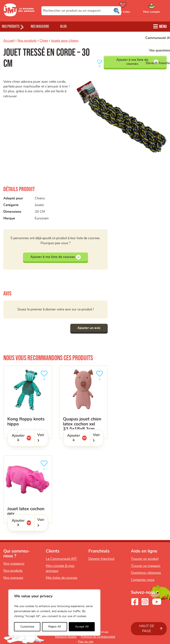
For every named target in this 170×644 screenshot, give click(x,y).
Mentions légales (66, 637)
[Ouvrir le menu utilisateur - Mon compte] (158, 9)
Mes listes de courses (62, 578)
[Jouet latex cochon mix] (28, 489)
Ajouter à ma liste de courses (137, 61)
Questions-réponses (146, 573)
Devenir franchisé (101, 559)
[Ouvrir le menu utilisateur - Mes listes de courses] (133, 9)
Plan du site (86, 642)
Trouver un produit (145, 559)
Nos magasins (46, 26)
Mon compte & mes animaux (60, 568)
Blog (73, 26)
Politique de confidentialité (98, 637)
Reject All (54, 627)
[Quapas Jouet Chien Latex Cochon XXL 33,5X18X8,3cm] (83, 402)
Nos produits (27, 40)
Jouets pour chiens (65, 40)
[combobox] (81, 11)
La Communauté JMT (61, 559)
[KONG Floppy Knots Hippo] (28, 402)
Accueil (9, 40)
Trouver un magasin (146, 566)
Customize (27, 627)
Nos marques (13, 578)
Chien (44, 40)
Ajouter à (23, 438)
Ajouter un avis (88, 328)
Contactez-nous (143, 580)
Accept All (82, 627)
